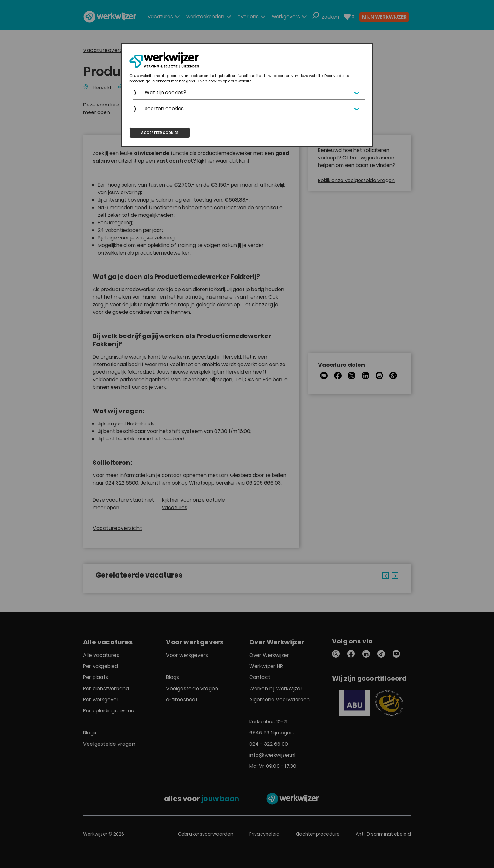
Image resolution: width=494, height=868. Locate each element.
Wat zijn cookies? (165, 92)
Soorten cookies (164, 109)
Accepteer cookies (160, 133)
